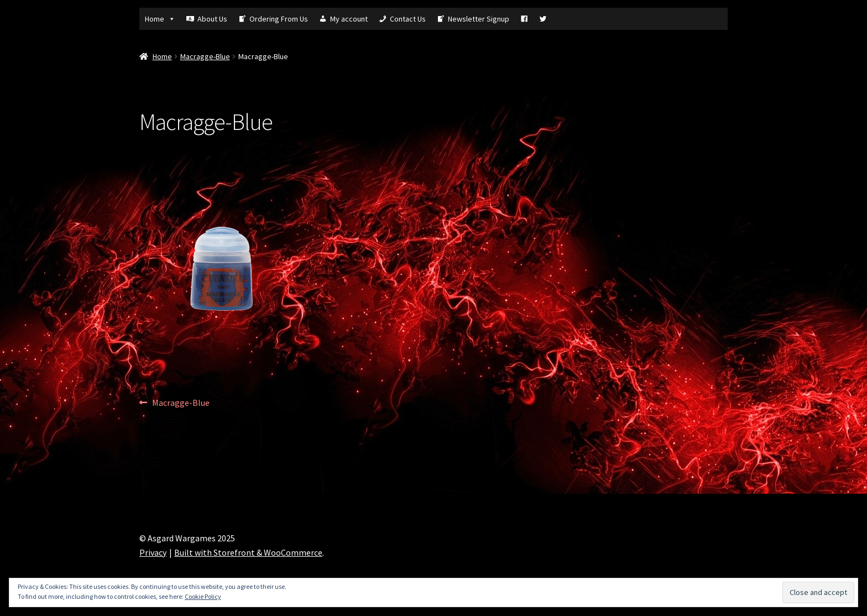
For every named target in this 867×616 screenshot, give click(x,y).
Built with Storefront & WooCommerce (248, 552)
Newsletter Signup (479, 19)
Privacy (153, 552)
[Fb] (524, 19)
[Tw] (543, 19)
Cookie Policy (203, 596)
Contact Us (408, 19)
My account (349, 19)
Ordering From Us (279, 19)
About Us (212, 19)
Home (160, 19)
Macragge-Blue (205, 56)
